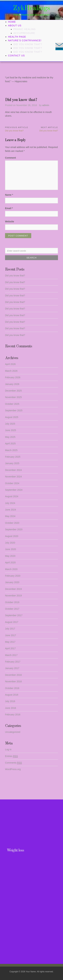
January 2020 (12, 582)
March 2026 (11, 371)
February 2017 (13, 662)
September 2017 (14, 615)
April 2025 (10, 444)
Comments (13, 763)
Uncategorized (13, 732)
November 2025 (13, 397)
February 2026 (13, 377)
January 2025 (12, 463)
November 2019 (13, 596)
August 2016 (12, 695)
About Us (15, 26)
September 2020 (14, 529)
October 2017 (12, 609)
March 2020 (11, 569)
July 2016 (10, 701)
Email (9, 208)
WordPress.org (13, 769)
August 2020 (12, 536)
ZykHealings (32, 8)
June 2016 (10, 708)
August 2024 (12, 496)
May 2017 (10, 642)
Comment (10, 158)
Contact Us (16, 56)
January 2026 (12, 384)
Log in (8, 749)
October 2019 (12, 602)
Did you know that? (28, 44)
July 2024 (10, 503)
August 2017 (12, 622)
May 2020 (10, 556)
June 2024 (10, 510)
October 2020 (12, 523)
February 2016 (13, 715)
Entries (11, 756)
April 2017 (10, 648)
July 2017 (10, 629)
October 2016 (12, 688)
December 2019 (13, 589)
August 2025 (12, 417)
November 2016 (13, 681)
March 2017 (11, 655)
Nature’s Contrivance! (25, 40)
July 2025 (10, 424)
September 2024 (14, 490)
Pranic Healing (25, 29)
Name (9, 195)
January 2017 (12, 668)
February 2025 (13, 457)
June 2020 (10, 549)
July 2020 (10, 543)
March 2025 (11, 450)
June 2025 (10, 430)
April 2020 (10, 562)
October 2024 (12, 483)
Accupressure (24, 33)
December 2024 (13, 470)
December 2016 (13, 675)
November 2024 (13, 477)
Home (12, 22)
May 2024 (10, 516)
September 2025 (14, 410)
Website (9, 222)
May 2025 (10, 437)
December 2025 (13, 391)
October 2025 (12, 404)
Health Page (17, 37)
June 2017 (10, 635)
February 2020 (13, 576)
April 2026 (10, 364)
